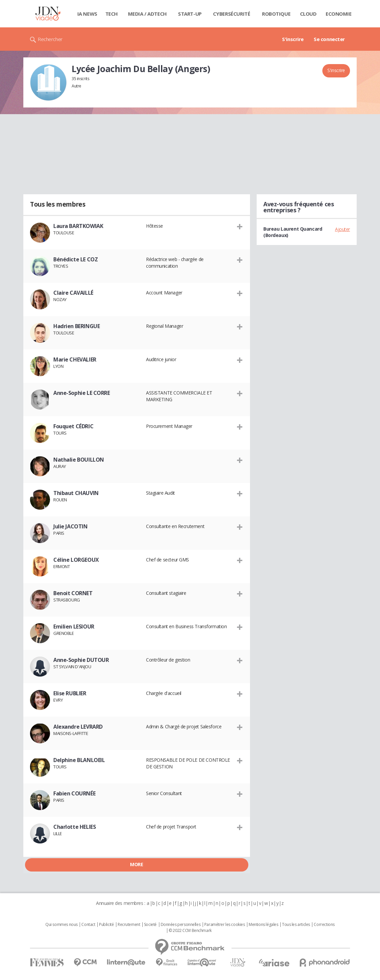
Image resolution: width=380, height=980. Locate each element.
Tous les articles (296, 925)
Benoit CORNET (73, 593)
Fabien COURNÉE (74, 793)
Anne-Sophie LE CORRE (82, 393)
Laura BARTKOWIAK (78, 226)
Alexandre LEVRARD (78, 727)
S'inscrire (293, 39)
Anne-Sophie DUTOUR (81, 660)
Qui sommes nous (61, 925)
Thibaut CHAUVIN (76, 493)
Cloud (308, 14)
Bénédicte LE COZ (75, 259)
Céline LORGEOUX (76, 560)
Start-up (190, 14)
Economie (339, 14)
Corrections (324, 925)
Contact (88, 925)
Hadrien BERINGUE (76, 326)
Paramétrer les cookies (225, 925)
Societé (150, 925)
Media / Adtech (147, 14)
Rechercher (50, 39)
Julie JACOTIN (70, 526)
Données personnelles (181, 925)
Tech (111, 14)
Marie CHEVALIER (75, 359)
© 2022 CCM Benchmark (190, 931)
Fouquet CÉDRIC (73, 426)
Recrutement (129, 925)
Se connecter (329, 39)
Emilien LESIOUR (74, 627)
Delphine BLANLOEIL (79, 760)
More (136, 864)
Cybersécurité (232, 14)
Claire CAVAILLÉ (73, 293)
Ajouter (342, 229)
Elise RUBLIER (70, 693)
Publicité (106, 925)
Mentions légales (263, 925)
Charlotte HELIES (74, 827)
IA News (87, 14)
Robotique (276, 14)
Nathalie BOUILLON (79, 460)
